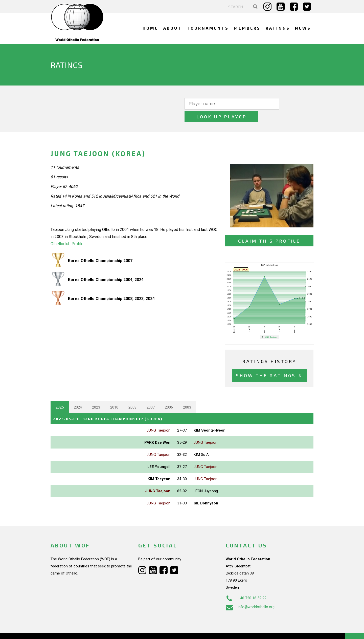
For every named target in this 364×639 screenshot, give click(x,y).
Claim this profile (269, 228)
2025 (60, 395)
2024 (78, 395)
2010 (114, 395)
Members (247, 28)
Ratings (278, 28)
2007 (151, 395)
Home (150, 28)
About (173, 28)
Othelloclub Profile (67, 231)
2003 (187, 395)
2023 (96, 395)
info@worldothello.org (250, 594)
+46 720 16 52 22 (246, 585)
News (303, 28)
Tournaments (208, 28)
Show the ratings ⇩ (269, 363)
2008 (132, 395)
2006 (169, 395)
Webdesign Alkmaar (72, 630)
